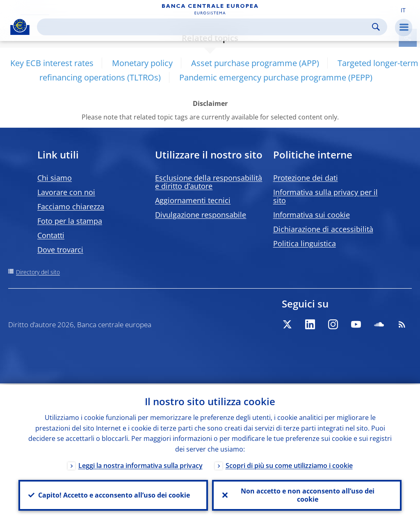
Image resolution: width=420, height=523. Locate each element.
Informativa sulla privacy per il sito (325, 196)
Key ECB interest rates (52, 63)
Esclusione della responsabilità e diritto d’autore (209, 182)
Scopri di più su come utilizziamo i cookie (289, 464)
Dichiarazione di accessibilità (323, 229)
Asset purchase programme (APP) (255, 63)
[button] (403, 9)
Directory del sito (38, 272)
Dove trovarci (60, 250)
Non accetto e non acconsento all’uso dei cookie (307, 495)
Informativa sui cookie (312, 215)
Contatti (51, 235)
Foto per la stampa (70, 221)
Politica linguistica (305, 243)
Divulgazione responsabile (201, 215)
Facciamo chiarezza (71, 206)
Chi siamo (55, 178)
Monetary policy (142, 63)
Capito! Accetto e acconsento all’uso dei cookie (113, 495)
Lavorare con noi (66, 192)
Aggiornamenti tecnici (193, 200)
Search (376, 27)
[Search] (205, 27)
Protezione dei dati (306, 178)
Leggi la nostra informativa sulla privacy (140, 464)
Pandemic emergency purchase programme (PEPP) (276, 77)
